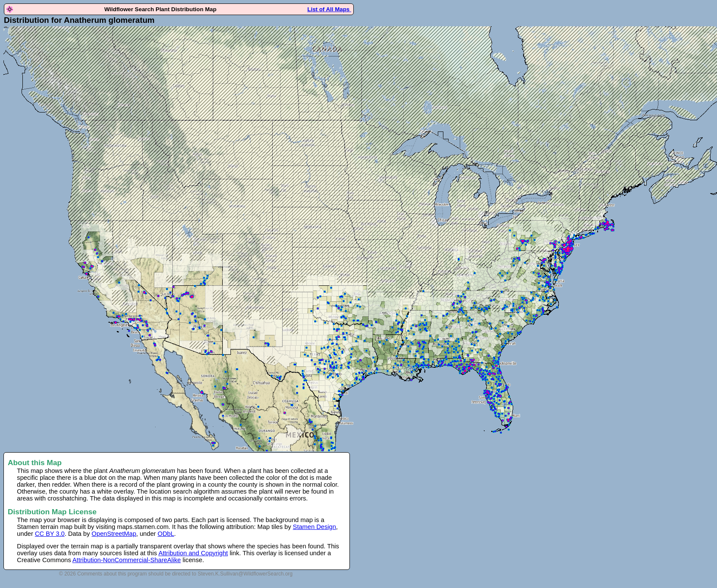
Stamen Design (315, 527)
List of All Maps (329, 9)
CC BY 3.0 (50, 534)
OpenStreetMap (114, 534)
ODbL (166, 534)
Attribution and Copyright (193, 553)
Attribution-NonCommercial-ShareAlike (127, 560)
